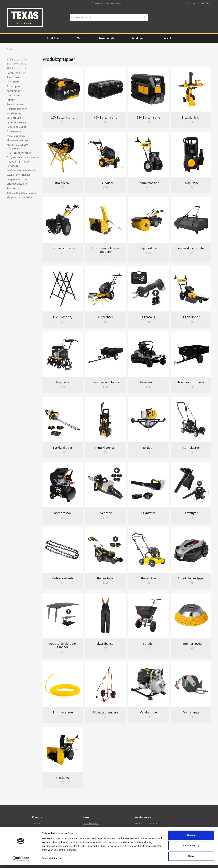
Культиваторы (16, 136)
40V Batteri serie (17, 64)
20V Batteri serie (17, 60)
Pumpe (11, 100)
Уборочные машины (19, 197)
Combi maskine (16, 73)
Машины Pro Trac (18, 140)
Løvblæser (13, 95)
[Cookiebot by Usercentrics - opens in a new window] (21, 862)
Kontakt (166, 38)
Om (79, 38)
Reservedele (106, 38)
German (192, 3)
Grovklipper (14, 86)
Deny (191, 859)
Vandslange (14, 113)
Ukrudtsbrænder (17, 109)
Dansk (209, 3)
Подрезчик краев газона (22, 157)
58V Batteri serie (17, 68)
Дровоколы (14, 131)
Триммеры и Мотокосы (21, 193)
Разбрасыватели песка (21, 170)
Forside (10, 49)
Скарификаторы (17, 179)
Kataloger (138, 38)
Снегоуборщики (17, 184)
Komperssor (14, 91)
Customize (191, 849)
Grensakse (13, 82)
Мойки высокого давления (17, 147)
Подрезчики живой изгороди (19, 164)
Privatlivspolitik (91, 823)
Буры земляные (16, 122)
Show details (49, 861)
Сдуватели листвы (18, 175)
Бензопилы (14, 118)
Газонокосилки (16, 127)
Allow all (191, 838)
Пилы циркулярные (19, 153)
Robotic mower (16, 104)
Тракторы (13, 188)
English (201, 3)
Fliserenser (13, 77)
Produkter (53, 38)
